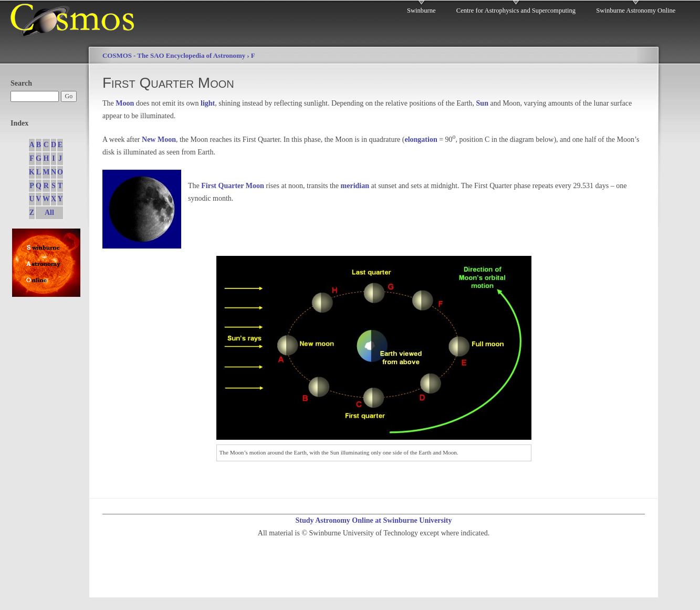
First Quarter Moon (233, 186)
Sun (482, 103)
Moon (125, 103)
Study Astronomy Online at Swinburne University (373, 520)
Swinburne (421, 11)
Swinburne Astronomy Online (636, 11)
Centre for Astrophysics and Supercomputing (516, 11)
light (208, 103)
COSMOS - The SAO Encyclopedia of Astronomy (174, 56)
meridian (355, 186)
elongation (421, 139)
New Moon (159, 139)
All (49, 213)
